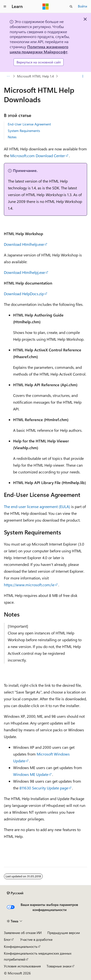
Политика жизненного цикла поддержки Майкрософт (39, 49)
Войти (83, 6)
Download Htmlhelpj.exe (24, 272)
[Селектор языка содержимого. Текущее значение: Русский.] (15, 893)
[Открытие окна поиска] (71, 7)
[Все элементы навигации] (8, 76)
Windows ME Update (31, 774)
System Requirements (24, 131)
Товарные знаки (59, 966)
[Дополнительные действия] (83, 76)
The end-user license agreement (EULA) (37, 506)
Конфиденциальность (21, 946)
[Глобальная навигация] (5, 7)
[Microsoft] (46, 7)
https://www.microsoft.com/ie (29, 585)
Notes (12, 137)
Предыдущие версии (64, 933)
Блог (7, 939)
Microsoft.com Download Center (38, 156)
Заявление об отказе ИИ (23, 933)
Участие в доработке (36, 939)
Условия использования (22, 966)
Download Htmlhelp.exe (24, 244)
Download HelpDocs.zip (24, 294)
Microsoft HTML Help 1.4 (35, 76)
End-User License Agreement (29, 124)
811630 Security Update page (44, 788)
